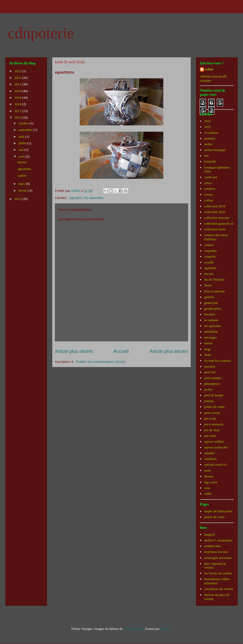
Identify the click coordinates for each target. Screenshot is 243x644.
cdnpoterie (41, 33)
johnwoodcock (134, 629)
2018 (18, 104)
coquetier (210, 251)
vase (207, 488)
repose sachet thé (216, 447)
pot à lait (210, 418)
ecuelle (209, 262)
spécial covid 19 (215, 465)
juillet (23, 143)
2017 (18, 111)
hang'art (209, 534)
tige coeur (211, 482)
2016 (18, 117)
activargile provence (218, 558)
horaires (210, 314)
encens (209, 274)
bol (206, 156)
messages (210, 337)
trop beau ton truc (216, 552)
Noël (207, 355)
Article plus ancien (169, 351)
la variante (211, 320)
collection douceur (217, 218)
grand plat (211, 303)
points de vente (214, 407)
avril (22, 156)
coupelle (210, 256)
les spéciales (94, 198)
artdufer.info (213, 546)
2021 (18, 84)
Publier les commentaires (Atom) (101, 362)
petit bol (210, 372)
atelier (208, 144)
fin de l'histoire (214, 279)
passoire (210, 366)
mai (22, 150)
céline (209, 69)
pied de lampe (214, 395)
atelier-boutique (215, 150)
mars (22, 184)
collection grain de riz (219, 223)
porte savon (212, 413)
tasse (207, 470)
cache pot (210, 177)
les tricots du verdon (218, 573)
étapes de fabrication (218, 511)
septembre (26, 130)
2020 (18, 91)
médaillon (211, 332)
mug (207, 349)
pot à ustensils (214, 424)
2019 (18, 98)
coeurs (209, 194)
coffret (22, 176)
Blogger (166, 629)
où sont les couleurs (218, 361)
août (22, 137)
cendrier (210, 189)
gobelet (209, 297)
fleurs (208, 285)
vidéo (208, 494)
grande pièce (213, 309)
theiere (22, 162)
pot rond (210, 436)
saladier (209, 453)
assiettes (210, 138)
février (24, 190)
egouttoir (76, 198)
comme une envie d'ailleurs (216, 237)
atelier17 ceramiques (218, 540)
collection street (215, 229)
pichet (208, 389)
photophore (212, 384)
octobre (24, 123)
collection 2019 (215, 206)
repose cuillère (214, 442)
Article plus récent (74, 351)
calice (208, 183)
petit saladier (213, 378)
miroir (208, 343)
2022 (18, 78)
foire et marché (214, 291)
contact (209, 245)
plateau (209, 401)
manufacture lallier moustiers (217, 581)
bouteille (210, 161)
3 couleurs (211, 133)
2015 (18, 199)
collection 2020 (215, 212)
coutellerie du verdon (218, 589)
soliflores (210, 459)
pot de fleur (212, 430)
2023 (18, 71)
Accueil (121, 351)
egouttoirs (24, 169)
